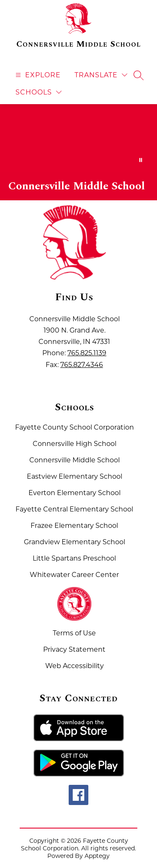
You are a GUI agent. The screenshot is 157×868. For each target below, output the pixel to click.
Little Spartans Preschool (74, 558)
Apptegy (97, 856)
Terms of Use (74, 633)
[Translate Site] (101, 75)
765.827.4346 (82, 365)
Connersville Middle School (75, 460)
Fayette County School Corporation (75, 427)
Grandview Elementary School (75, 542)
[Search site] (139, 75)
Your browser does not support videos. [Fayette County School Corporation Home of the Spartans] (78, 138)
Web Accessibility (75, 666)
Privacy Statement (74, 649)
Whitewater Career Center (74, 575)
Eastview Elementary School (75, 476)
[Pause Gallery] (141, 160)
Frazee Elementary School (74, 526)
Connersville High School (75, 444)
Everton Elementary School (75, 493)
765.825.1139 (87, 353)
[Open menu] (37, 75)
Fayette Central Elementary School (74, 509)
